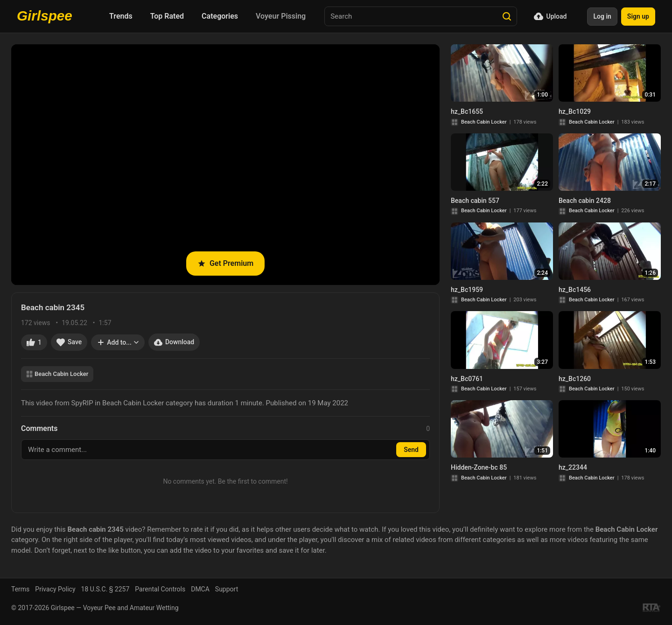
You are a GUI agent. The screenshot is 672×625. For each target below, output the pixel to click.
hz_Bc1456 (575, 290)
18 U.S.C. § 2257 (105, 589)
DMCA (200, 589)
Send (411, 450)
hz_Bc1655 (467, 111)
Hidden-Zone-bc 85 (479, 467)
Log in (602, 16)
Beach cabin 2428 (585, 201)
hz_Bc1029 (575, 111)
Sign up (638, 16)
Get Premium (225, 263)
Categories (220, 16)
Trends (121, 16)
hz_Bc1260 (575, 379)
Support (227, 589)
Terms (20, 589)
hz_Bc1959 (467, 290)
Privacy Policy (55, 589)
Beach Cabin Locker (57, 374)
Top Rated (167, 16)
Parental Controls (160, 589)
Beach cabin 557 (475, 201)
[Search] (507, 16)
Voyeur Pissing (281, 16)
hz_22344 (573, 467)
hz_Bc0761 (467, 379)
